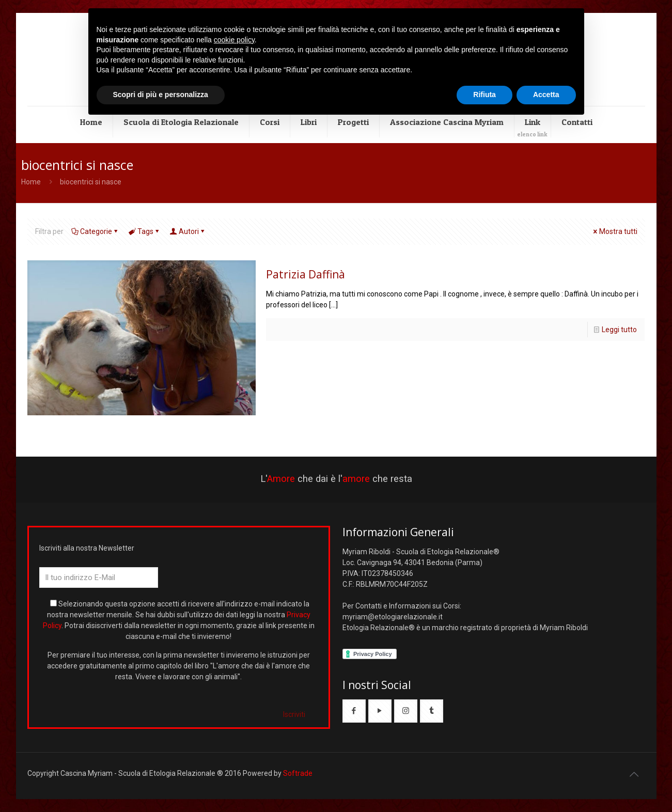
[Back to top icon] (634, 774)
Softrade (298, 773)
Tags (145, 231)
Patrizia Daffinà (306, 274)
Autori (188, 231)
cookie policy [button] (234, 40)
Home (31, 182)
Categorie (95, 231)
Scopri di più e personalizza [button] (161, 95)
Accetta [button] (546, 95)
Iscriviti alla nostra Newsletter (87, 548)
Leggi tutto (619, 330)
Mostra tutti (615, 231)
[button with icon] (354, 711)
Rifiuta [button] (485, 95)
